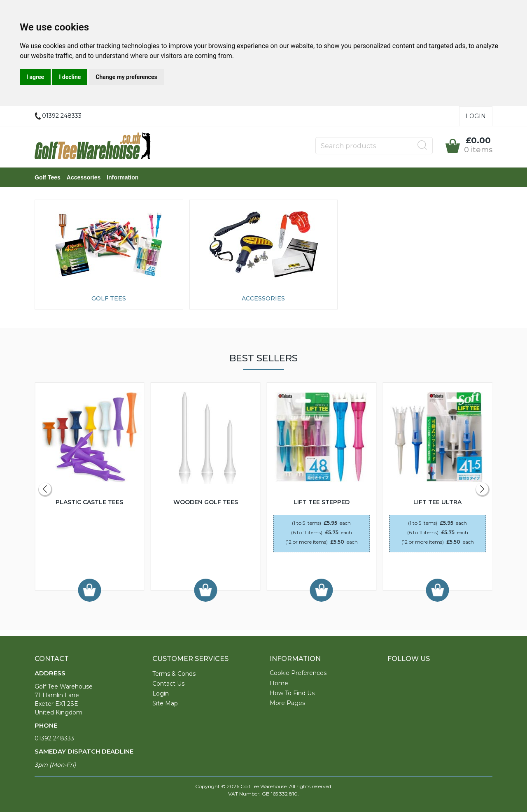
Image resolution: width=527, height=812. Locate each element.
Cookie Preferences (298, 673)
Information (122, 177)
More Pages (287, 703)
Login (476, 116)
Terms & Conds (174, 674)
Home (279, 683)
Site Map (165, 703)
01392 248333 (54, 738)
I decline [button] (70, 77)
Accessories (84, 177)
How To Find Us (292, 693)
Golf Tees (48, 177)
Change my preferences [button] (126, 77)
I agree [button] (35, 77)
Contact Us (168, 684)
